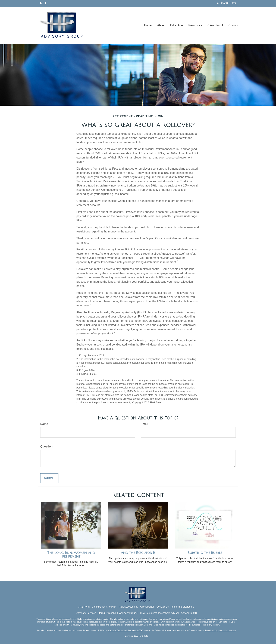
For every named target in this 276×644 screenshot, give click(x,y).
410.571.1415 (226, 3)
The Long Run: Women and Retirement (71, 555)
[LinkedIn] (41, 3)
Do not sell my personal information (220, 630)
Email (144, 424)
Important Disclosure (183, 607)
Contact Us (163, 607)
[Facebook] (46, 3)
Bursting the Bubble (205, 553)
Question (46, 447)
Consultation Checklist (104, 607)
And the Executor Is (138, 553)
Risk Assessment (128, 607)
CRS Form (84, 607)
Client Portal (147, 607)
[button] (161, 25)
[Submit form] (49, 478)
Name (44, 424)
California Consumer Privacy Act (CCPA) (126, 630)
